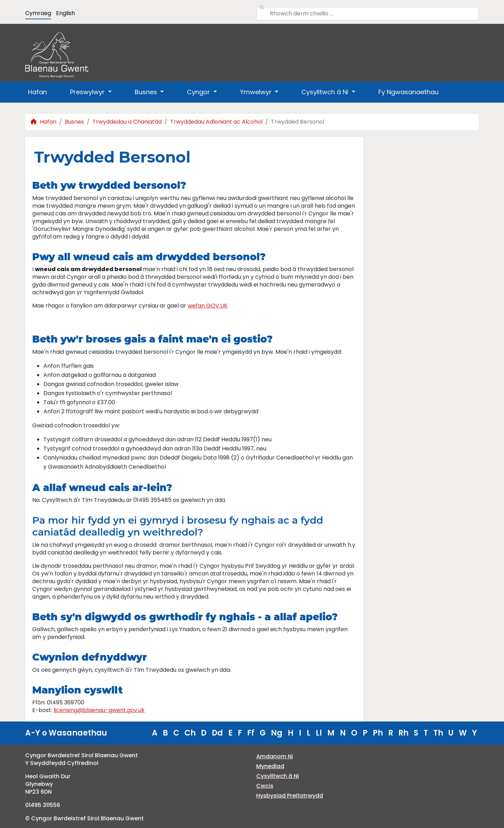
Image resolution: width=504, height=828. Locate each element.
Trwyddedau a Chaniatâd (127, 122)
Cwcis (265, 786)
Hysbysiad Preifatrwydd (290, 796)
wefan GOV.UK (208, 306)
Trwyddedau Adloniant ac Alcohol (216, 122)
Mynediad (270, 766)
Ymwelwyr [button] (257, 92)
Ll (319, 733)
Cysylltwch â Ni (278, 776)
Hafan (37, 92)
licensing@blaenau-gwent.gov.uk (99, 710)
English (65, 13)
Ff (251, 733)
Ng (277, 733)
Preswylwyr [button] (88, 92)
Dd (217, 733)
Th (438, 733)
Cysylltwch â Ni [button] (326, 92)
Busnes (74, 122)
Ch (190, 733)
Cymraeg (38, 13)
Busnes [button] (147, 92)
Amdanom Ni (275, 756)
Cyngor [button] (199, 92)
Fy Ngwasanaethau (408, 92)
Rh (403, 733)
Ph (378, 733)
